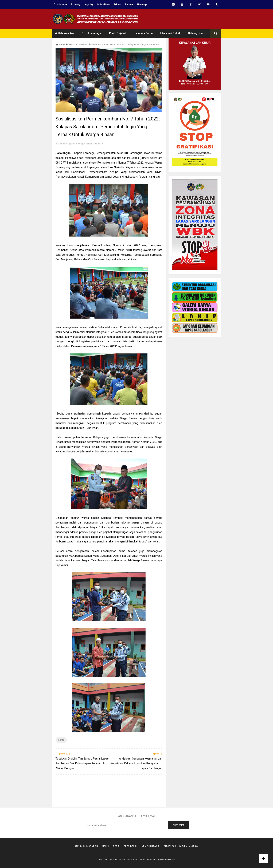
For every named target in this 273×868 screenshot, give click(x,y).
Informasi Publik (170, 33)
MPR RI (106, 846)
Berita (61, 740)
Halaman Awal (65, 33)
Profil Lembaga (91, 33)
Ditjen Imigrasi (189, 846)
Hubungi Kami (197, 33)
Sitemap (142, 5)
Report (129, 5)
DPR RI (117, 846)
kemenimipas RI (151, 846)
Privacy (76, 5)
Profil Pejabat (118, 33)
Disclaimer (61, 5)
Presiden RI (131, 846)
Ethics (118, 5)
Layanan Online (144, 33)
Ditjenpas (170, 846)
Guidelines (104, 5)
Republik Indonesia (86, 846)
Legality (89, 5)
